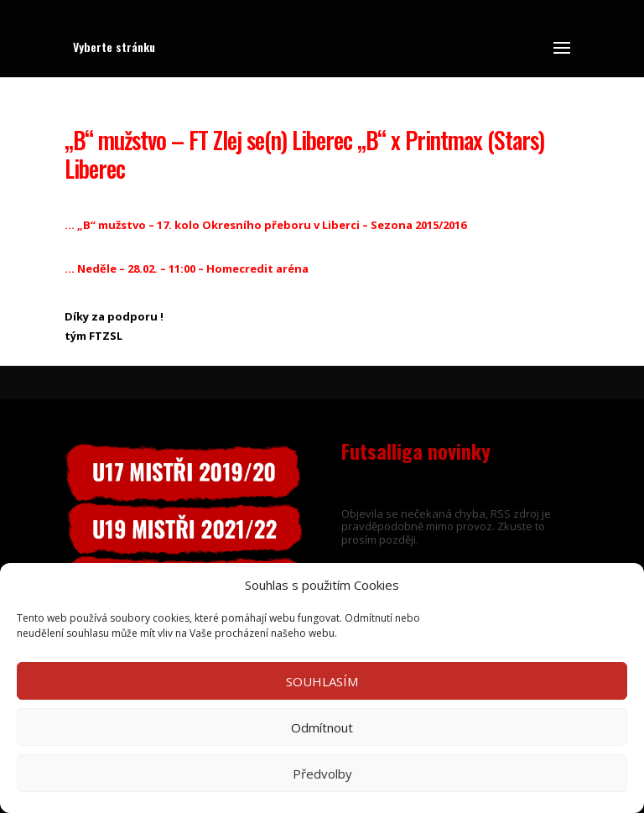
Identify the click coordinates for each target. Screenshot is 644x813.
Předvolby (322, 774)
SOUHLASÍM (322, 681)
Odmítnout (322, 727)
